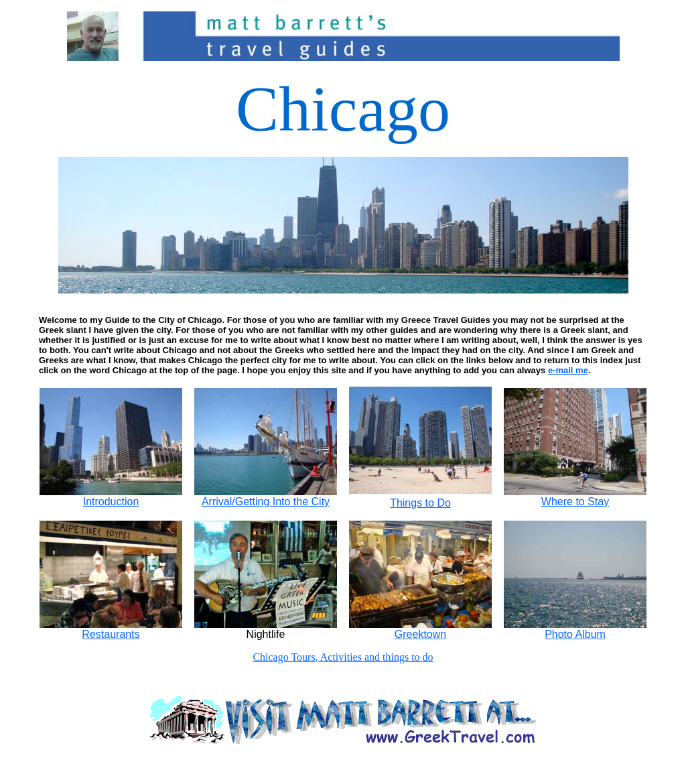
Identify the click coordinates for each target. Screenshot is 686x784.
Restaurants (111, 630)
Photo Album (575, 634)
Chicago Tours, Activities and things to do (343, 657)
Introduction (111, 497)
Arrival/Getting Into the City (266, 497)
